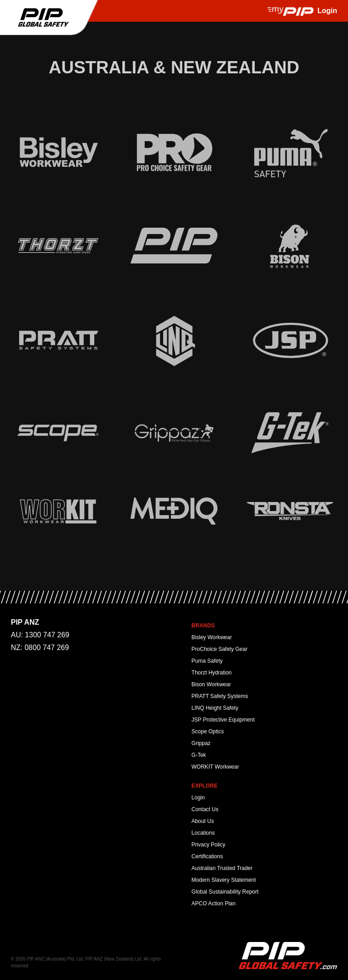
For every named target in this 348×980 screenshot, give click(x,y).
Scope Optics (208, 731)
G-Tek (199, 755)
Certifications (207, 856)
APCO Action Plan (214, 904)
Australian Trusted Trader (222, 868)
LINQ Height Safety (215, 708)
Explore (205, 786)
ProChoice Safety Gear (220, 649)
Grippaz (201, 743)
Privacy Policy (209, 845)
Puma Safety (207, 661)
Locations (203, 833)
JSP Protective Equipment (223, 720)
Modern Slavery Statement (224, 880)
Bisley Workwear (212, 637)
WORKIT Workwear (215, 767)
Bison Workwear (211, 684)
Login (198, 798)
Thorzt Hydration (212, 673)
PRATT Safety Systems (220, 696)
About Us (203, 821)
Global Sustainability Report (225, 892)
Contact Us (205, 809)
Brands (203, 626)
